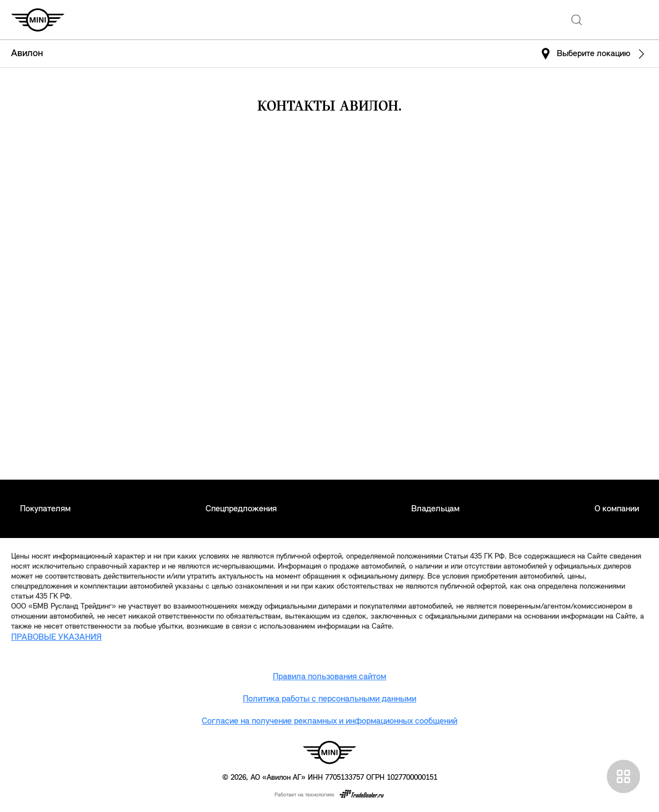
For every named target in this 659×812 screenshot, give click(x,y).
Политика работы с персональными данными (329, 699)
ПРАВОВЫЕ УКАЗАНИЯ (56, 637)
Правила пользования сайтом (329, 677)
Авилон (27, 54)
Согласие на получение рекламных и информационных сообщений (329, 721)
